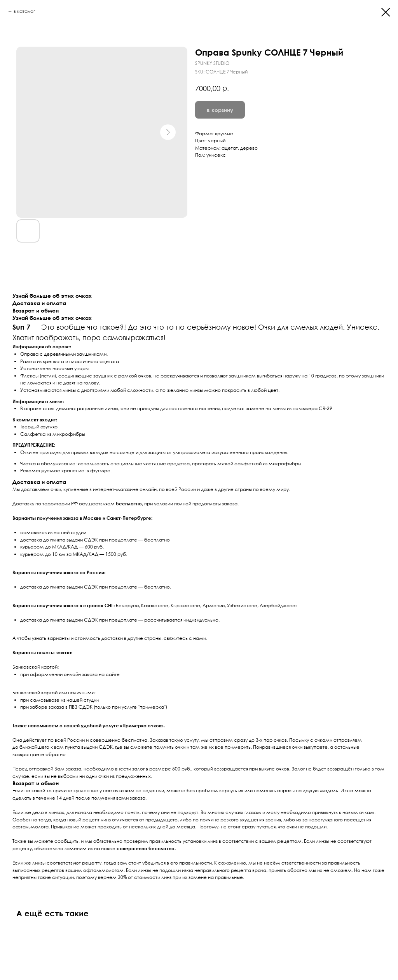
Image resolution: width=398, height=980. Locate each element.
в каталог (24, 11)
